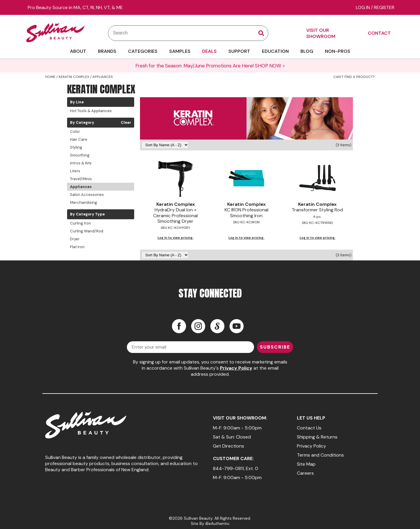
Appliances (81, 187)
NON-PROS (338, 51)
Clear (126, 123)
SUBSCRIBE (275, 347)
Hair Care (79, 139)
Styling (76, 147)
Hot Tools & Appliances (91, 111)
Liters (75, 171)
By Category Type (87, 214)
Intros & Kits (81, 163)
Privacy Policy (236, 368)
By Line (77, 102)
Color (75, 132)
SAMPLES (180, 51)
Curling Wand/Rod (87, 231)
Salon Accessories (87, 195)
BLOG (307, 51)
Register (384, 7)
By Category (82, 123)
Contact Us (309, 428)
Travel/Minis (81, 179)
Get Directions (229, 446)
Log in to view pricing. (175, 238)
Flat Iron (77, 247)
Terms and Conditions (320, 455)
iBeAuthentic (217, 523)
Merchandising (84, 202)
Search (261, 33)
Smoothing (80, 155)
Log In (363, 7)
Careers (305, 473)
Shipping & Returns (317, 437)
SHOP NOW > (270, 66)
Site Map (306, 464)
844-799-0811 (228, 468)
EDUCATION (275, 51)
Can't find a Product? (354, 77)
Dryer (75, 239)
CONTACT (379, 33)
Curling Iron (80, 223)
